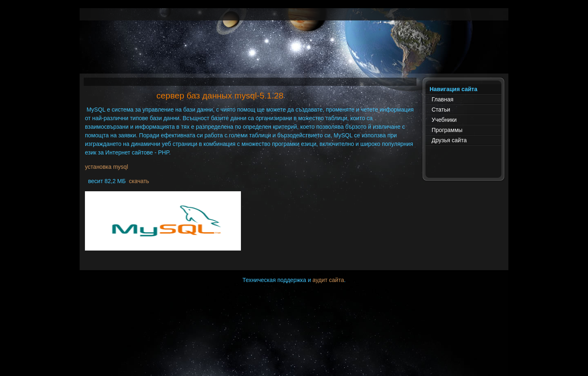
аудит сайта (328, 280)
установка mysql (107, 167)
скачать (139, 181)
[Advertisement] (294, 55)
